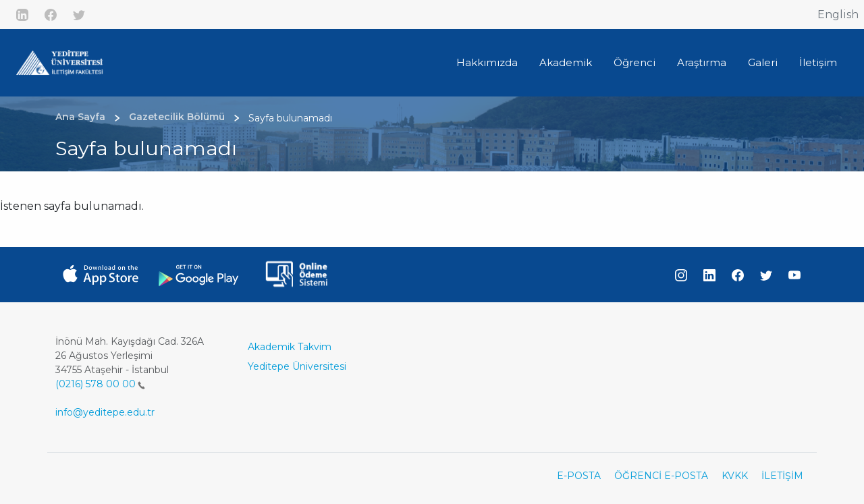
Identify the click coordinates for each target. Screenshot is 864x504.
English (838, 15)
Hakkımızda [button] (487, 62)
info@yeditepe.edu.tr (105, 412)
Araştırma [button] (702, 62)
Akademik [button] (566, 62)
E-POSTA (579, 476)
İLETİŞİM (782, 476)
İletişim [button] (818, 62)
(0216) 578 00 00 (100, 384)
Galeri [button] (763, 62)
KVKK (735, 476)
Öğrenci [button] (634, 62)
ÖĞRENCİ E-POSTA (661, 476)
